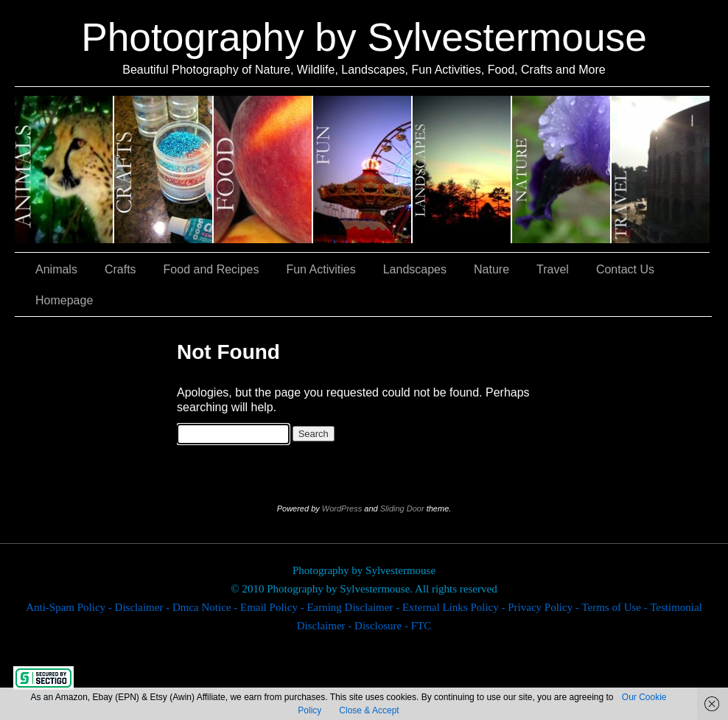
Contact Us (625, 269)
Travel (661, 169)
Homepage (64, 300)
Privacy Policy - (545, 607)
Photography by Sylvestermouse (364, 37)
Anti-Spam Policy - (70, 607)
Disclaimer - (144, 607)
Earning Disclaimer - (354, 607)
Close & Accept (369, 710)
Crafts (164, 169)
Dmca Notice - (206, 607)
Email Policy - (273, 607)
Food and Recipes (263, 169)
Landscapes (462, 169)
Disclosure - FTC (393, 626)
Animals (64, 169)
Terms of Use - (616, 607)
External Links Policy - (455, 607)
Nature (562, 169)
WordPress (342, 508)
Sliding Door (402, 508)
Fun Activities (363, 169)
